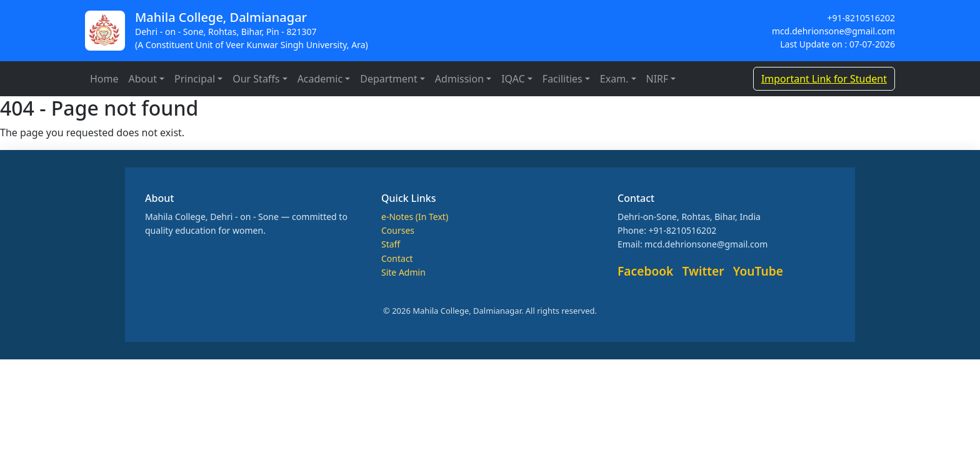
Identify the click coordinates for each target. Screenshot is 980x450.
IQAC (513, 79)
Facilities (562, 79)
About (143, 79)
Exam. (614, 79)
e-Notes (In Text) (415, 217)
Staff (391, 244)
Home (104, 79)
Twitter (703, 271)
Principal (195, 79)
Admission (459, 79)
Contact (397, 258)
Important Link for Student (824, 79)
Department (389, 79)
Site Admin (403, 272)
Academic (320, 79)
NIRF (657, 79)
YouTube (758, 271)
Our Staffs (256, 79)
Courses (398, 230)
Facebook (645, 271)
